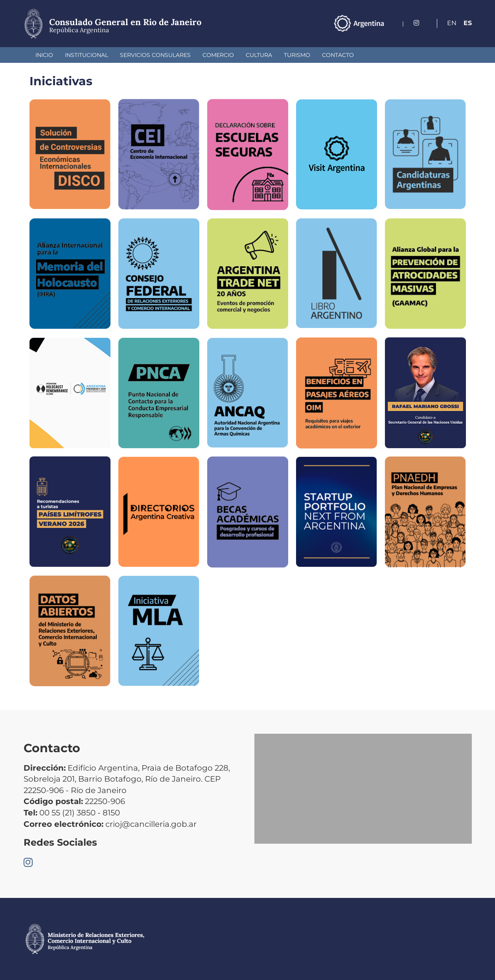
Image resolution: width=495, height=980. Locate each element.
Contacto (338, 55)
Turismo (297, 55)
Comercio (218, 55)
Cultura (259, 55)
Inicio (44, 55)
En (452, 23)
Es (468, 23)
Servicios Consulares (155, 55)
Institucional (86, 55)
